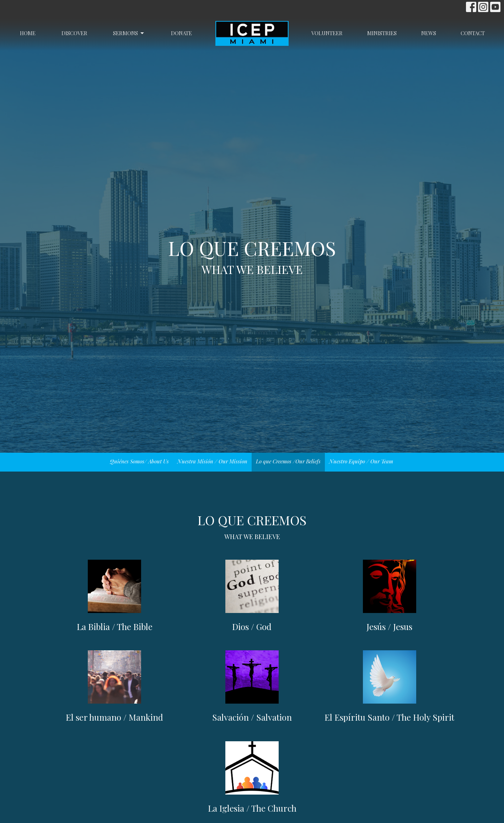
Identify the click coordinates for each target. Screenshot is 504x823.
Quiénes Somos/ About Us (139, 461)
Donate (181, 33)
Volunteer (327, 33)
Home (28, 33)
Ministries (382, 33)
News (429, 33)
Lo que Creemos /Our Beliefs (288, 461)
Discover (74, 33)
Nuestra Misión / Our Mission (212, 461)
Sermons (129, 33)
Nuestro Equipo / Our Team (361, 461)
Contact (473, 33)
